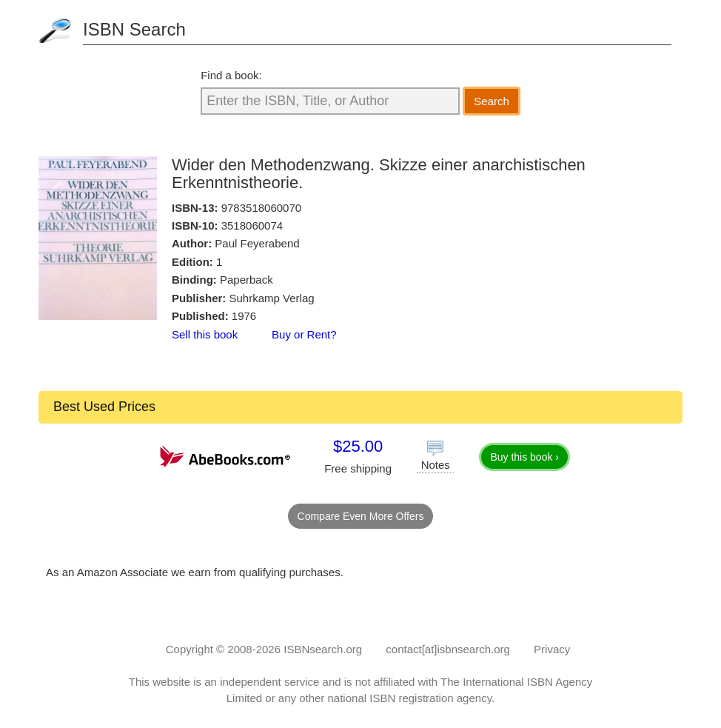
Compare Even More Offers (361, 516)
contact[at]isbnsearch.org (448, 649)
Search (492, 101)
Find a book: (231, 75)
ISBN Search (134, 29)
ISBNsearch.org (323, 649)
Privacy (552, 649)
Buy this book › (524, 457)
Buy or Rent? (304, 334)
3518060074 (252, 226)
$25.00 (358, 446)
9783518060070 (261, 208)
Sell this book (205, 334)
